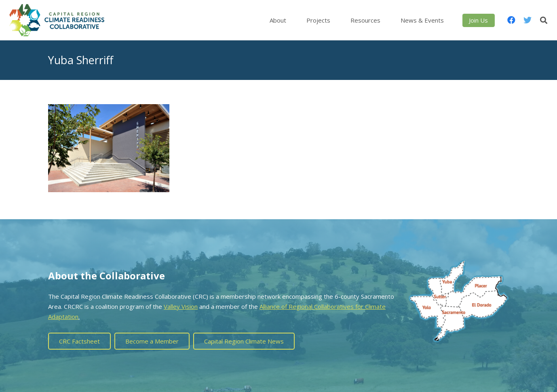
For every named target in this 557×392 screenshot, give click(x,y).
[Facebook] (511, 20)
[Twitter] (527, 20)
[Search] (544, 20)
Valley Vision (181, 306)
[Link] (57, 20)
